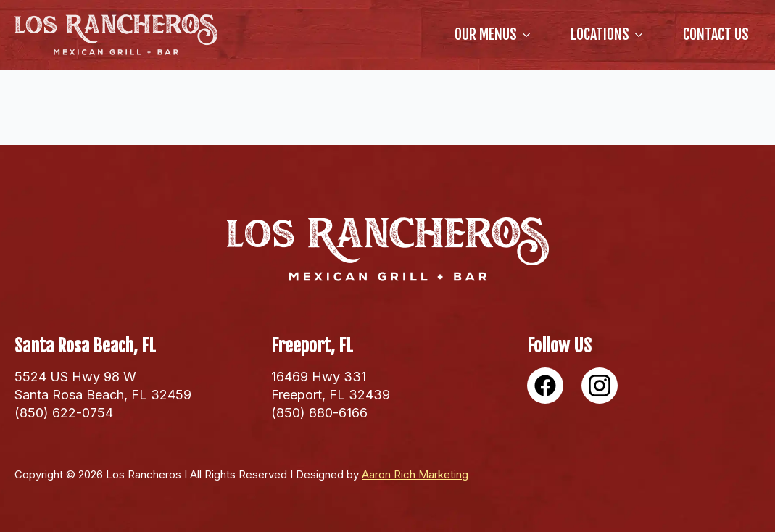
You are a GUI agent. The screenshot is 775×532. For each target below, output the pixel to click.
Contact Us (716, 34)
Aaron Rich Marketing (415, 474)
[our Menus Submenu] (529, 35)
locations (600, 34)
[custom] (545, 386)
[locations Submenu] (642, 35)
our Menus (486, 34)
